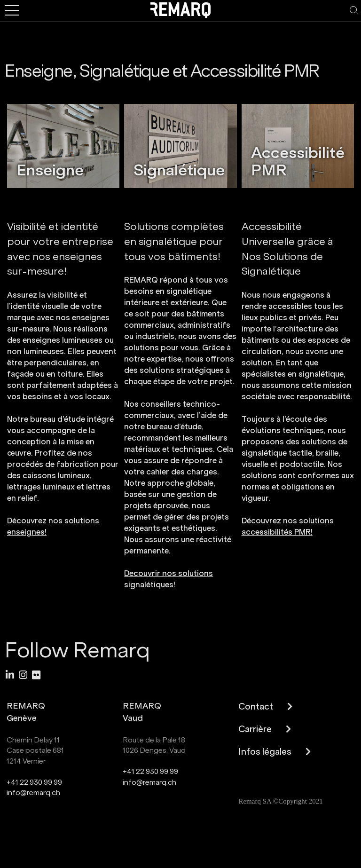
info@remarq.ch (33, 793)
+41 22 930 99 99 (34, 782)
